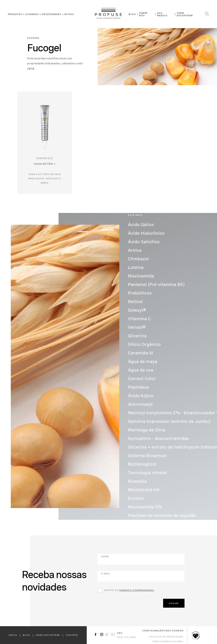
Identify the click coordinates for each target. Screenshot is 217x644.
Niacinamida (141, 276)
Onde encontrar (185, 14)
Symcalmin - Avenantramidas (158, 438)
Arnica (135, 250)
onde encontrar (48, 635)
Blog (132, 14)
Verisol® (137, 327)
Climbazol (138, 259)
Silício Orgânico (144, 344)
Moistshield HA (144, 490)
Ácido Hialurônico (146, 233)
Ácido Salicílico (144, 242)
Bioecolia (137, 481)
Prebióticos (140, 293)
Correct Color (142, 379)
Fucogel (33, 38)
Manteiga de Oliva (147, 430)
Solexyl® (137, 310)
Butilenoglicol (142, 464)
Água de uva (141, 370)
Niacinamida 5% (145, 507)
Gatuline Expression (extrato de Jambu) (169, 421)
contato (72, 635)
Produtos (15, 14)
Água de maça (143, 361)
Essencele (45, 158)
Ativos (69, 14)
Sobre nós (143, 14)
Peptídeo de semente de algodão (162, 515)
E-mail (126, 576)
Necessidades (52, 14)
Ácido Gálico (141, 225)
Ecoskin (136, 498)
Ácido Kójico (141, 396)
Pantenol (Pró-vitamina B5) (156, 284)
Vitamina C (139, 319)
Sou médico (162, 14)
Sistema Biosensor (147, 456)
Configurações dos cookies (163, 631)
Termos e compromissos (137, 590)
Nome (125, 559)
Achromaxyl (140, 404)
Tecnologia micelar (148, 473)
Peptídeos (138, 387)
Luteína (136, 267)
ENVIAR (174, 603)
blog (27, 635)
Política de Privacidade (166, 637)
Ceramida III (140, 353)
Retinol (135, 302)
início (13, 635)
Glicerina (137, 336)
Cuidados (32, 14)
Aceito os (129, 590)
